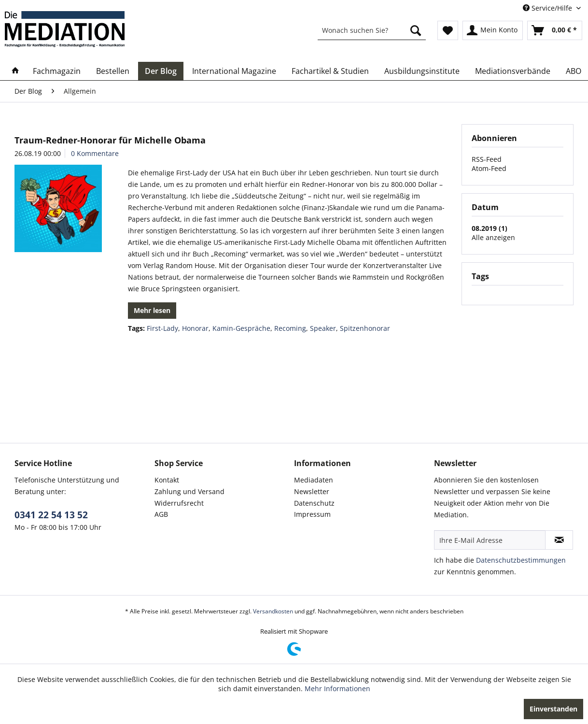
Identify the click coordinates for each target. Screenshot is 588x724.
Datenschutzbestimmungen (521, 560)
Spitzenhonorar (365, 328)
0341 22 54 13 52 (51, 515)
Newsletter (312, 491)
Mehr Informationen (337, 689)
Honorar (195, 328)
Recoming (290, 328)
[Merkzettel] (448, 30)
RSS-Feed (487, 159)
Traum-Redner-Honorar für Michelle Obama (110, 140)
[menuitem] (372, 30)
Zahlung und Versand (189, 491)
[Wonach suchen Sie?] (372, 30)
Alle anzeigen (493, 237)
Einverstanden (553, 709)
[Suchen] (416, 30)
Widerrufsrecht (179, 503)
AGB (161, 514)
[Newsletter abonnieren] (559, 540)
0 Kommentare (95, 153)
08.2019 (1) (490, 228)
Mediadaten (314, 480)
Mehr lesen (152, 310)
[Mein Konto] (493, 30)
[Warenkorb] (555, 30)
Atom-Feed (489, 168)
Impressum (312, 514)
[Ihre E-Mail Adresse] (490, 540)
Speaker (323, 328)
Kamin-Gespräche (241, 328)
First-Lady (162, 328)
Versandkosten (273, 611)
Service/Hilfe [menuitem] (548, 8)
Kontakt (167, 480)
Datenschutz (314, 503)
